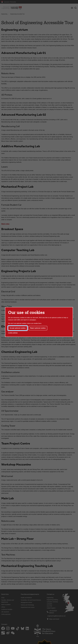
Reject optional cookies (38, 328)
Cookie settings (13, 333)
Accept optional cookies (18, 328)
